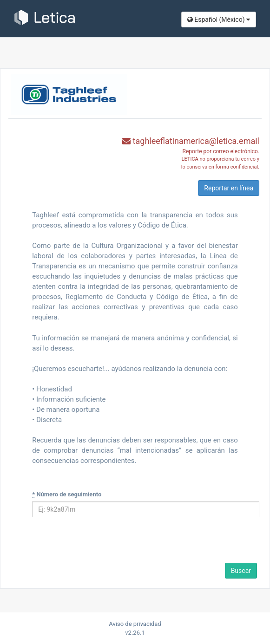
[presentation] (96, 543)
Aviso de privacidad (135, 624)
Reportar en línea (229, 188)
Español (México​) (219, 20)
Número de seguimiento (67, 494)
